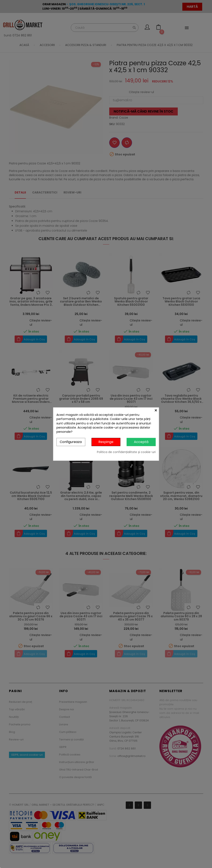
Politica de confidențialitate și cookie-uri (126, 452)
